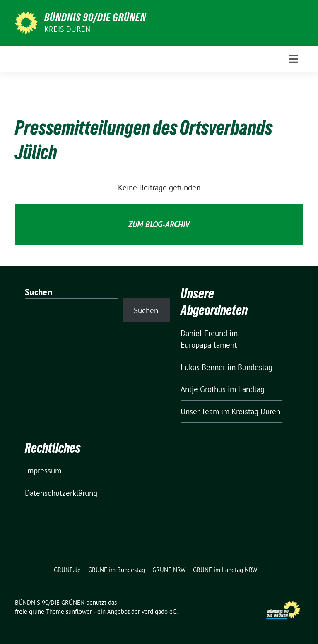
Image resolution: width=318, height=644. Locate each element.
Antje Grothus (203, 389)
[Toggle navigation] (293, 59)
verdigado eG (159, 612)
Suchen (39, 292)
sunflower (79, 612)
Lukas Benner (203, 367)
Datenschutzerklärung (61, 493)
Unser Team (200, 411)
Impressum (43, 471)
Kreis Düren (67, 29)
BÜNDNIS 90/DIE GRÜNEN (95, 17)
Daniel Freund (204, 333)
